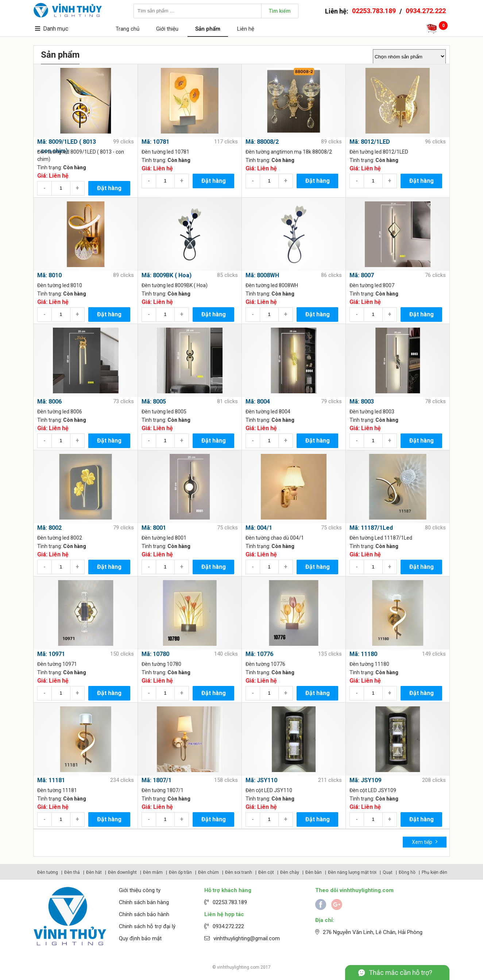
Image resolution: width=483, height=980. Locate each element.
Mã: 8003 (362, 402)
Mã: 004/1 (259, 528)
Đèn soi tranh (239, 872)
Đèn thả (72, 872)
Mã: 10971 (51, 654)
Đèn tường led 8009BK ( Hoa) (175, 285)
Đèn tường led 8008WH (272, 285)
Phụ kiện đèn (434, 872)
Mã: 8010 (49, 275)
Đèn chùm (208, 872)
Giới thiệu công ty (140, 890)
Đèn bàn (314, 872)
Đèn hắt (94, 872)
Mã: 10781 (155, 142)
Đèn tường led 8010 (60, 285)
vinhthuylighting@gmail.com (247, 938)
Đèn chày (290, 872)
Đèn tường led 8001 (164, 538)
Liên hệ (246, 29)
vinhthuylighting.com (238, 967)
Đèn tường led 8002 (60, 538)
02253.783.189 (374, 11)
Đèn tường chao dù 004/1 (275, 538)
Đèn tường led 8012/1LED (379, 152)
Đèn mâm (153, 872)
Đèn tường (48, 872)
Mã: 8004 (258, 402)
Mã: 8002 (49, 528)
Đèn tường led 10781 (165, 152)
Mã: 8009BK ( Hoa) (167, 275)
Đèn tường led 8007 (372, 285)
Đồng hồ (407, 872)
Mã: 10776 (259, 654)
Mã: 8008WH (262, 275)
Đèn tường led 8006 (60, 412)
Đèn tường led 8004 (268, 412)
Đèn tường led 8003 (372, 412)
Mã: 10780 (155, 654)
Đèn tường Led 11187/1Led (381, 538)
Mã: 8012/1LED (370, 142)
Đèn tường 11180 (369, 664)
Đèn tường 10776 (265, 664)
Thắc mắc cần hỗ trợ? (401, 973)
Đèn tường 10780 (161, 664)
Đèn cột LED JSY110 (269, 790)
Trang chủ (127, 29)
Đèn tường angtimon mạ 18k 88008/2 (289, 152)
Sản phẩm (208, 29)
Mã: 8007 (362, 275)
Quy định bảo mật (140, 938)
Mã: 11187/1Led (371, 528)
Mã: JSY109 (365, 780)
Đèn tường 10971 (57, 664)
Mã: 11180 (363, 654)
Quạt (388, 872)
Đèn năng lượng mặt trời (352, 872)
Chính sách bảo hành (144, 914)
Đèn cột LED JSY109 (373, 790)
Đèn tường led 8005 (164, 412)
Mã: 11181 (51, 780)
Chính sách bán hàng (144, 902)
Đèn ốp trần (180, 872)
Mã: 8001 (154, 528)
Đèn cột (266, 872)
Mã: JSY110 (261, 780)
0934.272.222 (426, 11)
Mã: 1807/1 (157, 780)
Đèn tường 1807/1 (163, 790)
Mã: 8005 (154, 402)
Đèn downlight (122, 872)
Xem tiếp (425, 842)
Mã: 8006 (49, 402)
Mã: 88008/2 (262, 142)
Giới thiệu (167, 29)
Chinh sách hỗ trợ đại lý (147, 926)
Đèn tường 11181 (57, 790)
